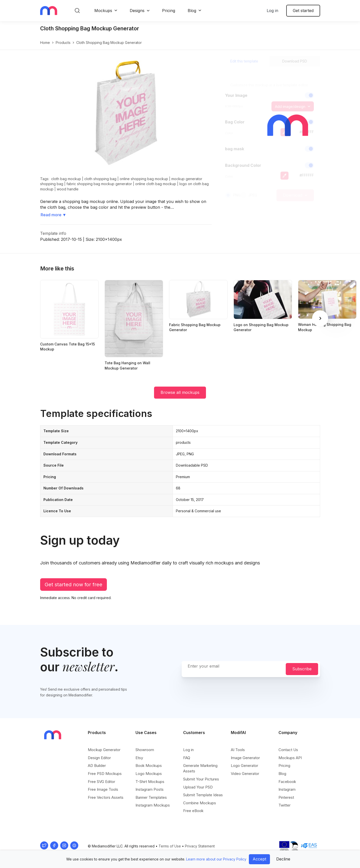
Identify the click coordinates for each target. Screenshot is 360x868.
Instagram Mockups (153, 805)
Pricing (169, 11)
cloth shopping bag (100, 179)
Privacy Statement (200, 846)
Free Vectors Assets (106, 797)
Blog (192, 11)
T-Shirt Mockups (150, 782)
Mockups (103, 11)
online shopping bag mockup (144, 179)
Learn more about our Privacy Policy (216, 859)
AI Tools (238, 750)
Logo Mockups (149, 774)
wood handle (68, 189)
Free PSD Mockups (105, 774)
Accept (259, 859)
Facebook (287, 782)
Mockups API (290, 758)
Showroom (145, 750)
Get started (303, 11)
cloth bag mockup (66, 179)
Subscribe (302, 669)
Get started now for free (74, 585)
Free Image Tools (103, 789)
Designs (137, 11)
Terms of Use (170, 846)
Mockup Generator (104, 750)
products (63, 43)
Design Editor (99, 758)
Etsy (139, 758)
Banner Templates (151, 797)
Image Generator (245, 758)
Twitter (284, 805)
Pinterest (286, 797)
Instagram (287, 789)
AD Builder (97, 766)
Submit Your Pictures (201, 779)
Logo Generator (244, 766)
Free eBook (193, 811)
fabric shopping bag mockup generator (99, 184)
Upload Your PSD (198, 787)
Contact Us (288, 750)
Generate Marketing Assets (200, 768)
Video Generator (245, 774)
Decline (283, 859)
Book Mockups (149, 766)
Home (45, 43)
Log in (272, 11)
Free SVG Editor (101, 782)
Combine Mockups (200, 803)
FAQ (187, 758)
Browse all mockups (180, 392)
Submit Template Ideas (203, 795)
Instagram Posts (150, 789)
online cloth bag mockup (156, 184)
